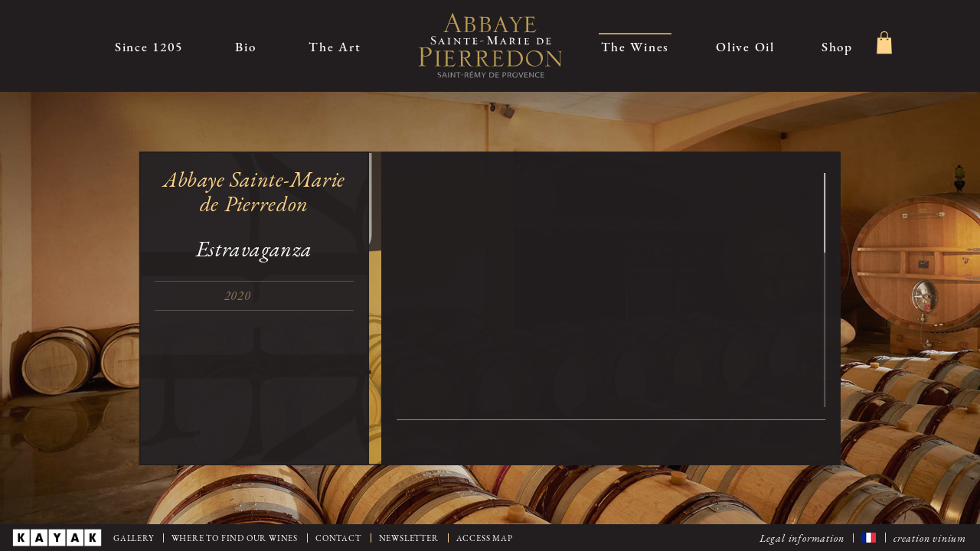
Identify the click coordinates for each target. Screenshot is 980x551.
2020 (242, 296)
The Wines (635, 46)
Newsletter (409, 538)
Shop (837, 46)
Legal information (802, 537)
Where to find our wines (235, 538)
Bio (245, 46)
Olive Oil (745, 46)
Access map (485, 538)
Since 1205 (149, 46)
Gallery (134, 538)
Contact (338, 538)
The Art (335, 46)
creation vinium (930, 537)
